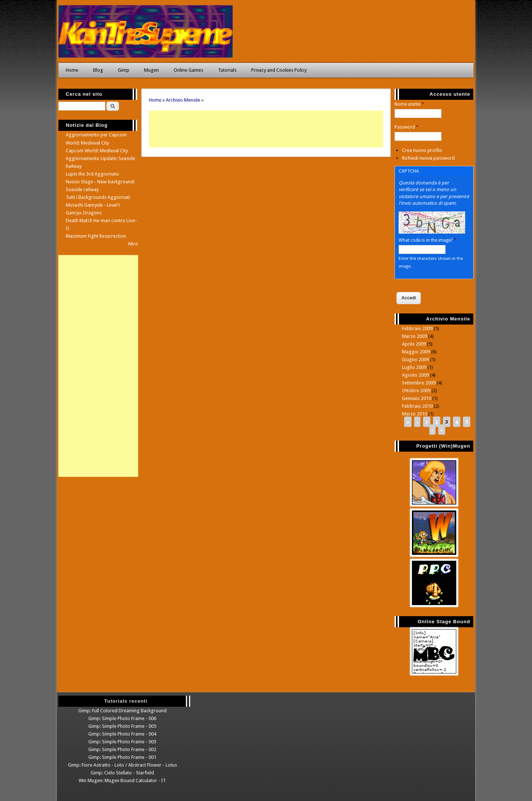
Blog (98, 70)
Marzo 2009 (415, 336)
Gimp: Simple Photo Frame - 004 (122, 734)
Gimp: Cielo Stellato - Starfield (122, 773)
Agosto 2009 (415, 375)
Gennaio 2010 (417, 398)
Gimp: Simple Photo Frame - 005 (122, 726)
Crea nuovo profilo (422, 150)
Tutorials (227, 70)
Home (72, 70)
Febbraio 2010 (417, 406)
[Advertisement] (266, 129)
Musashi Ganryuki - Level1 (93, 205)
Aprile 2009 (414, 344)
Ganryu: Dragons (84, 213)
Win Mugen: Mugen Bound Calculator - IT (122, 780)
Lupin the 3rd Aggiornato (92, 174)
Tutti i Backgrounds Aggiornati (98, 197)
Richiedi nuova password (428, 158)
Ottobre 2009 (416, 391)
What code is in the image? (427, 240)
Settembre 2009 (419, 383)
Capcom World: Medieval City (97, 151)
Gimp (124, 70)
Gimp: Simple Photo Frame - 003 (122, 742)
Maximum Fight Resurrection (96, 236)
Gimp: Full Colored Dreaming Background (122, 711)
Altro (133, 244)
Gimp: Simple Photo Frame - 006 (122, 718)
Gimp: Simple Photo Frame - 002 (122, 749)
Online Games (188, 70)
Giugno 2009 (415, 359)
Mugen (151, 70)
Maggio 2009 (416, 352)
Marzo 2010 (415, 414)
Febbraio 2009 (417, 328)
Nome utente (409, 104)
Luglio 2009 (414, 367)
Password (407, 127)
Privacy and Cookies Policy (279, 70)
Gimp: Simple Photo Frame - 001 (122, 757)
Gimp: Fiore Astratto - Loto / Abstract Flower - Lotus (122, 765)
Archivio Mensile (183, 100)
